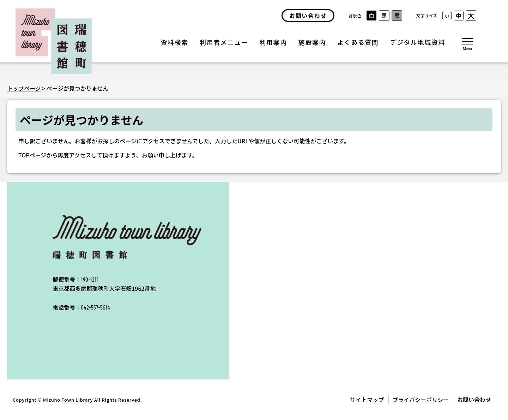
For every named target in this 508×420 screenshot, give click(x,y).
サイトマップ (367, 400)
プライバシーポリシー (421, 400)
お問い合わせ (474, 400)
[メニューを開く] (467, 44)
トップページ (24, 88)
